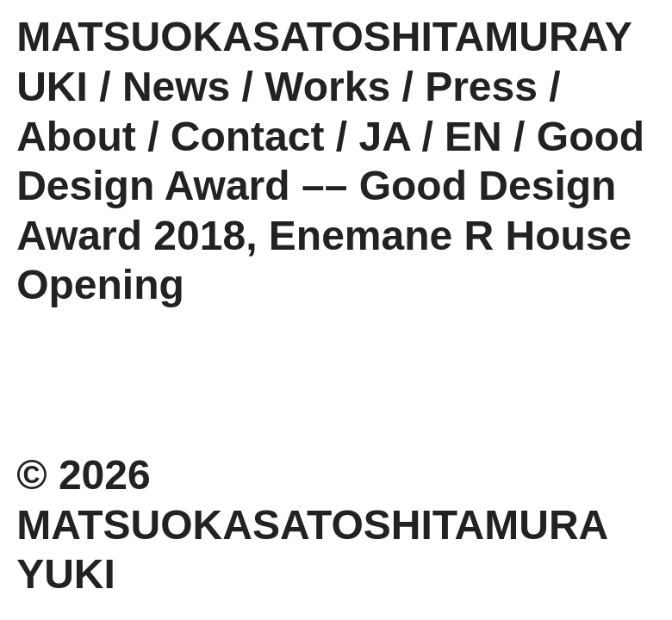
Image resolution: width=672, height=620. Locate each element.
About (76, 136)
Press (481, 87)
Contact (248, 136)
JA (385, 136)
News (176, 87)
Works (327, 87)
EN (473, 136)
